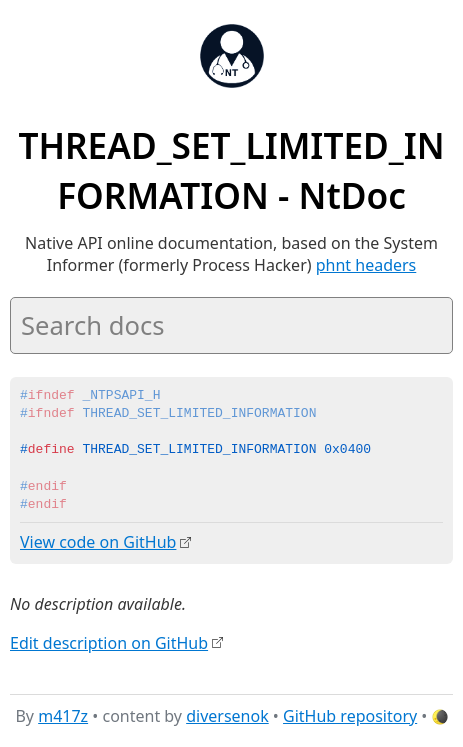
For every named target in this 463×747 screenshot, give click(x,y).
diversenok (227, 716)
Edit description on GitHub (109, 642)
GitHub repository (350, 716)
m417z (63, 716)
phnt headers (366, 265)
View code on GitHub (98, 542)
